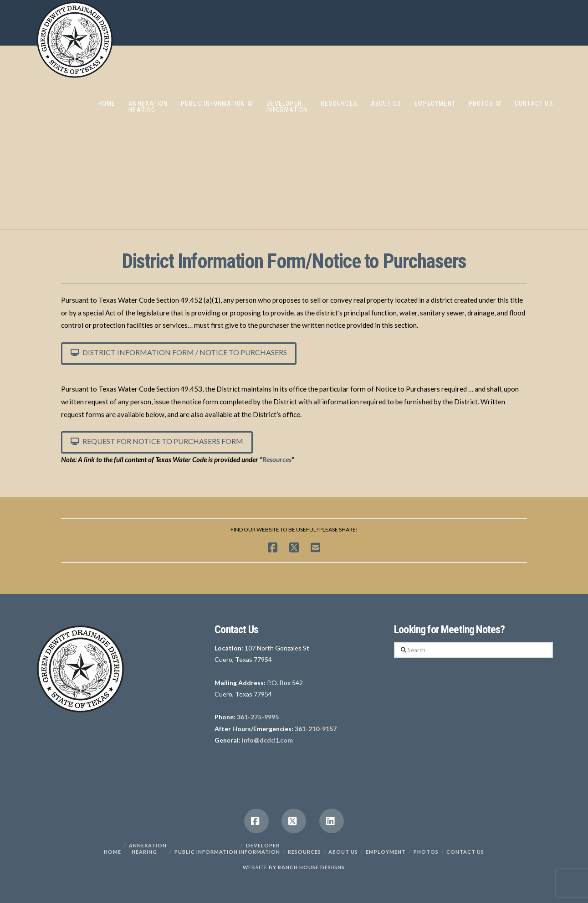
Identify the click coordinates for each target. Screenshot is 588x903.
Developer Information (259, 849)
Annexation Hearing (148, 849)
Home (112, 852)
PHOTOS (426, 852)
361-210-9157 (316, 729)
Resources (277, 459)
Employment (386, 852)
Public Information (206, 852)
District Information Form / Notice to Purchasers (179, 352)
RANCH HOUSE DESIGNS (311, 867)
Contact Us (465, 852)
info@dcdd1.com (267, 740)
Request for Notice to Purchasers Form (157, 441)
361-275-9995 (258, 717)
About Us (343, 852)
